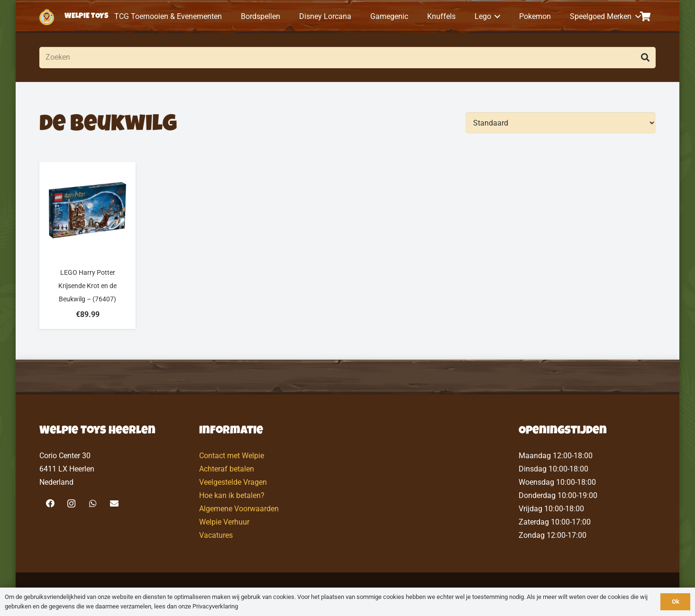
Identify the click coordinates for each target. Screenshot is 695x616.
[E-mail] (114, 503)
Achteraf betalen (227, 469)
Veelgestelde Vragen (233, 482)
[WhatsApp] (93, 503)
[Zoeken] (347, 58)
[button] (496, 17)
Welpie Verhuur (224, 522)
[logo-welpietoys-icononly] (47, 17)
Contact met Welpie (232, 456)
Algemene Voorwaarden (239, 509)
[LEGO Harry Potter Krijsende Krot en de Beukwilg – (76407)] (87, 245)
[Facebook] (50, 503)
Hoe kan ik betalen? (232, 495)
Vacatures (216, 535)
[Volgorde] (561, 123)
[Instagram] (71, 503)
